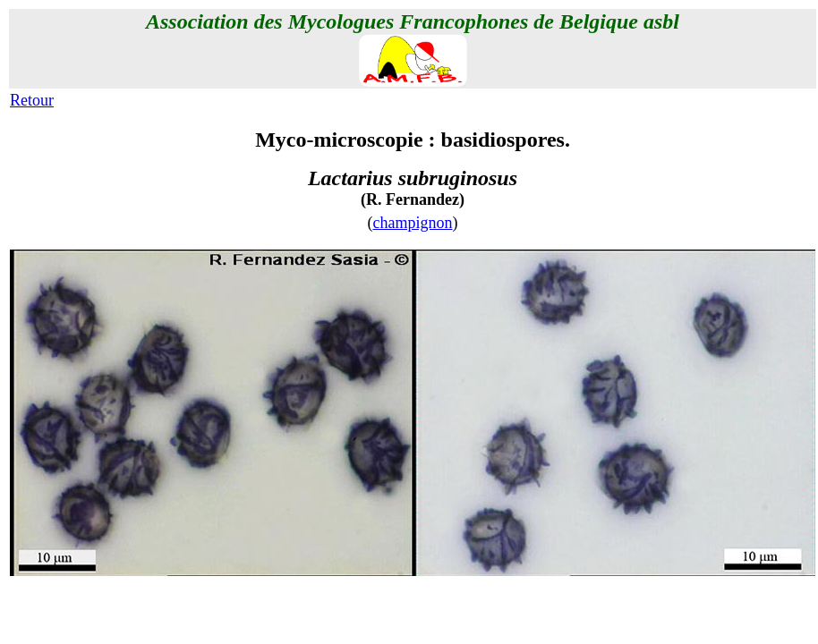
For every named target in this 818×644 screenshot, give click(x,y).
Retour (32, 100)
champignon (413, 223)
